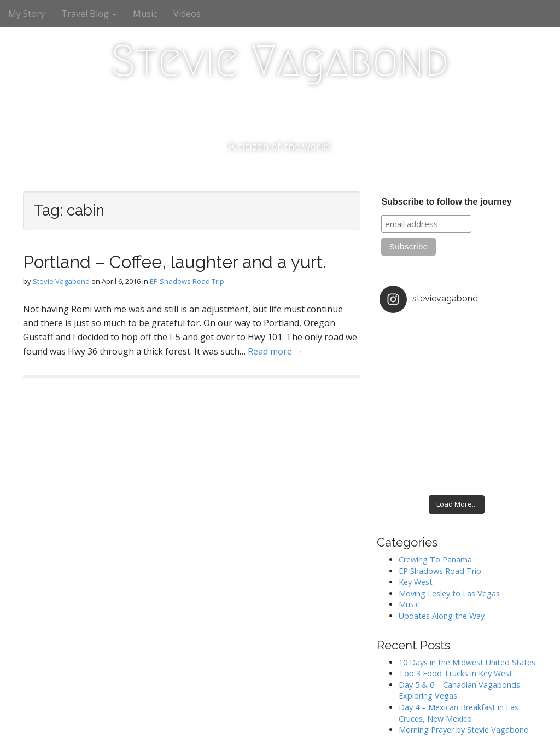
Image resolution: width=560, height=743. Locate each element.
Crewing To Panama (435, 484)
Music (145, 14)
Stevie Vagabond (280, 61)
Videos (187, 14)
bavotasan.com (510, 724)
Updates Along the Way (442, 541)
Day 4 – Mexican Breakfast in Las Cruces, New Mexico (459, 638)
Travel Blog (89, 14)
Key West (416, 507)
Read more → (275, 351)
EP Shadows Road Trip (187, 281)
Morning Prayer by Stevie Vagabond (464, 655)
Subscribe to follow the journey (446, 202)
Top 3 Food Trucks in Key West (456, 599)
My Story (27, 14)
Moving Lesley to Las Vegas (449, 518)
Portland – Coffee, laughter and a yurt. (174, 262)
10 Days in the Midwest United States (467, 587)
